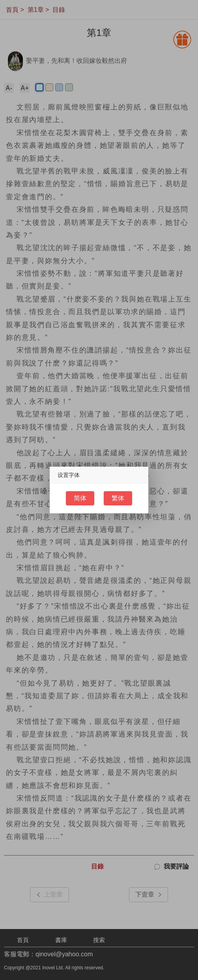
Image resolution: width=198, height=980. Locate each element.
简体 (80, 498)
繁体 (118, 498)
